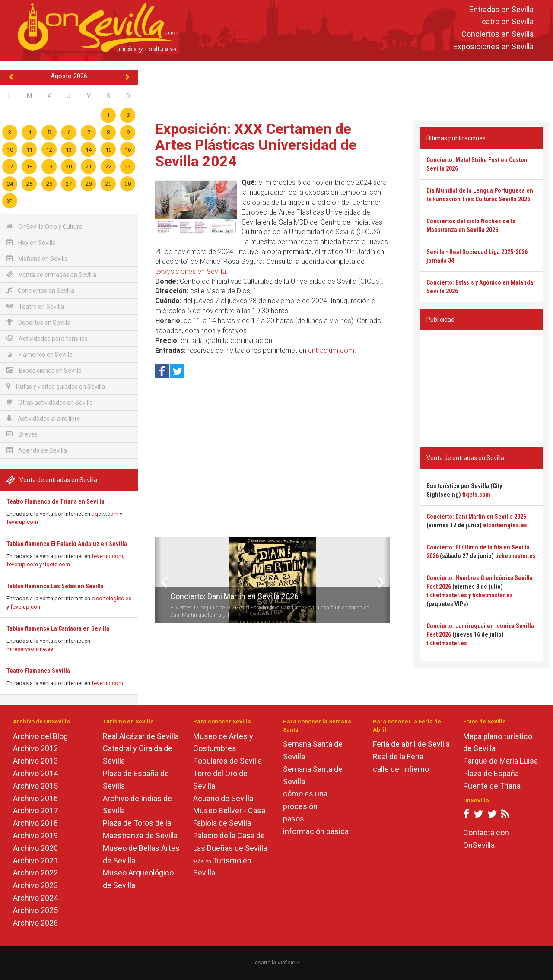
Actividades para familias (47, 338)
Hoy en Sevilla (31, 243)
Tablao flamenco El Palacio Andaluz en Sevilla (67, 544)
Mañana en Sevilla (37, 258)
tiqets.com (105, 514)
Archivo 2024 (35, 898)
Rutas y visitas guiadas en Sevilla (56, 386)
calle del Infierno (401, 769)
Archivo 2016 (35, 798)
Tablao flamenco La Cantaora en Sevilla (58, 628)
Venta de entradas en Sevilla (51, 274)
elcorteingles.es (111, 598)
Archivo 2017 (35, 810)
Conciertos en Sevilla (497, 34)
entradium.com (331, 350)
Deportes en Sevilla (38, 322)
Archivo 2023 (35, 885)
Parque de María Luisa (501, 761)
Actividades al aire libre (43, 418)
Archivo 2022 (35, 873)
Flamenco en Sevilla (40, 354)
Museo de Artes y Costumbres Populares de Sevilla (227, 749)
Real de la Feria (398, 756)
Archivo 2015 (35, 786)
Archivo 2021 (35, 861)
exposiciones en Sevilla (191, 271)
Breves (22, 434)
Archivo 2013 (35, 761)
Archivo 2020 (35, 848)
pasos (294, 819)
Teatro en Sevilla (505, 22)
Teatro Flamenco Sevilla (38, 671)
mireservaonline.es (30, 649)
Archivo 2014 (35, 773)
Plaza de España (491, 773)
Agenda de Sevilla (37, 450)
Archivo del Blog (40, 736)
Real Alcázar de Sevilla (141, 736)
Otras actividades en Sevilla (50, 402)
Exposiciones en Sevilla (493, 46)
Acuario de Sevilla (223, 798)
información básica (316, 831)
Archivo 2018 (35, 823)
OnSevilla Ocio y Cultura (44, 227)
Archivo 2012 (35, 748)
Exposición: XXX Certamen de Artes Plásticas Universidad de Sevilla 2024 (256, 145)
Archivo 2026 (35, 923)
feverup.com (22, 522)
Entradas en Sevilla (501, 9)
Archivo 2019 (35, 836)
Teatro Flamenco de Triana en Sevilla (56, 501)
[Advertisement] (346, 89)
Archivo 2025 (35, 910)
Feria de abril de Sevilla (411, 744)
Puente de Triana (492, 786)
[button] (158, 580)
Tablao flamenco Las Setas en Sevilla (55, 586)
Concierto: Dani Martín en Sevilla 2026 (234, 596)
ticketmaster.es (515, 556)
